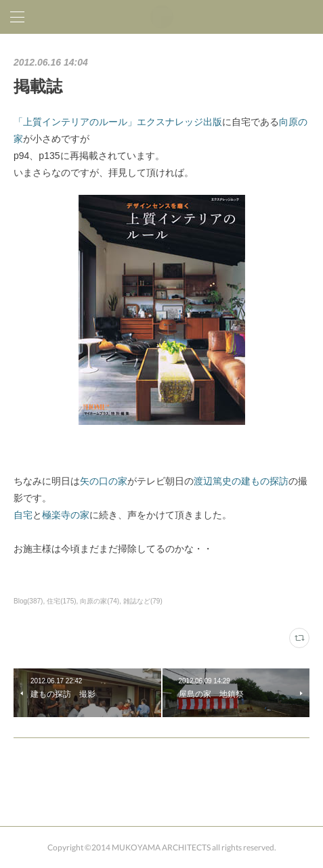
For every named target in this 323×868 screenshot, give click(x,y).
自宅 (23, 515)
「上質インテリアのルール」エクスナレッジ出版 (118, 122)
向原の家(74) (100, 601)
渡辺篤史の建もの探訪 (241, 481)
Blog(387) (28, 601)
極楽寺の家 (66, 515)
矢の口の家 (104, 481)
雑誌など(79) (143, 601)
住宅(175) (61, 601)
